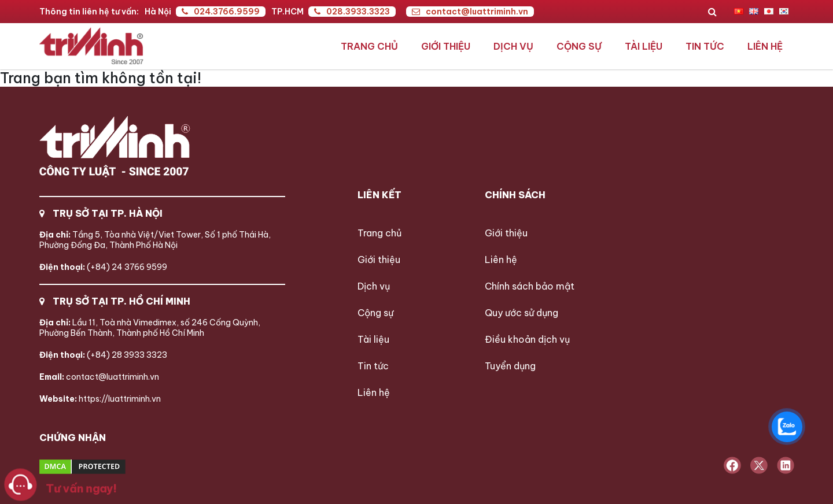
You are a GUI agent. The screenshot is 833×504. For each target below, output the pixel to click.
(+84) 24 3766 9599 (103, 267)
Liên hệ (765, 46)
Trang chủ (369, 46)
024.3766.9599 (221, 12)
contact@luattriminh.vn (470, 12)
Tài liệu (644, 46)
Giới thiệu (446, 46)
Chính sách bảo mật (530, 286)
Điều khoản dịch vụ (527, 339)
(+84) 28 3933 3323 (103, 355)
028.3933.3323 (352, 12)
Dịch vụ (513, 46)
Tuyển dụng (510, 366)
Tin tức (705, 46)
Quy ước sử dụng (521, 313)
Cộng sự (579, 46)
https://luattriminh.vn (100, 399)
